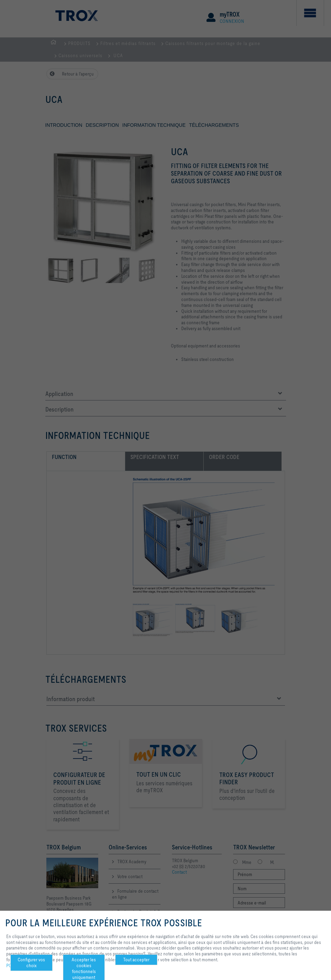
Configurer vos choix (31, 963)
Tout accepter (136, 960)
